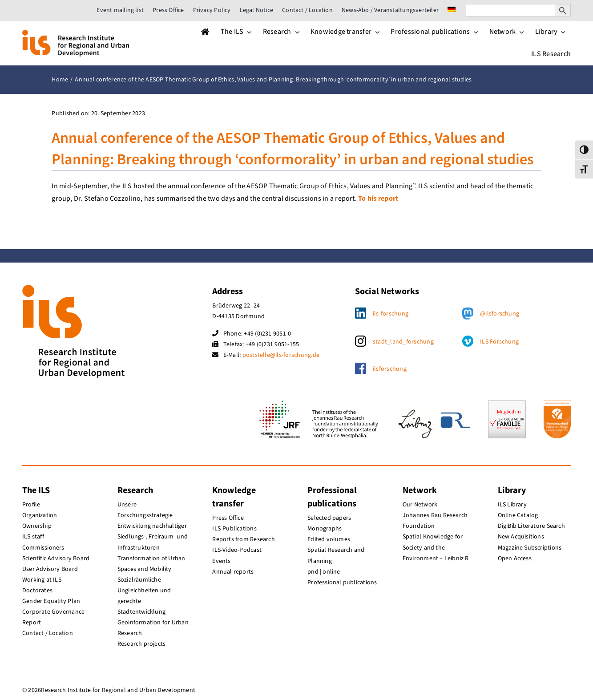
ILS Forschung (499, 342)
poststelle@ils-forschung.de (281, 355)
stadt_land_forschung (403, 342)
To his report (378, 198)
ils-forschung (391, 314)
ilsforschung (390, 369)
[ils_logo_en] (76, 33)
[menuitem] (452, 10)
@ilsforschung (500, 314)
